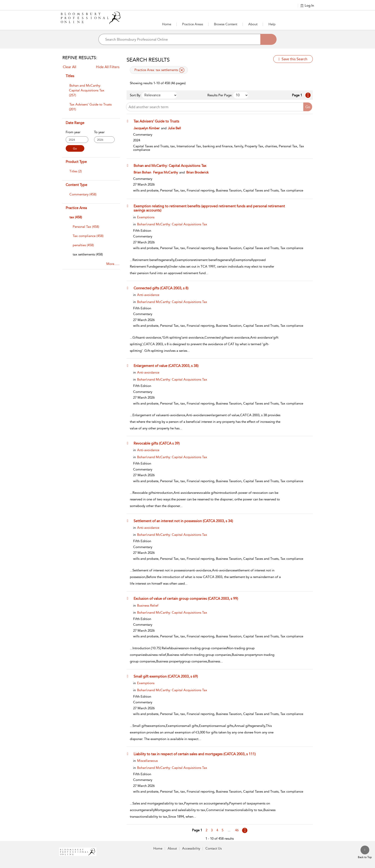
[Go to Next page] (308, 95)
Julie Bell (174, 128)
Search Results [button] (148, 60)
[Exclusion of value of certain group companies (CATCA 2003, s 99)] (188, 598)
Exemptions (146, 217)
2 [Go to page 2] (207, 830)
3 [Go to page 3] (212, 830)
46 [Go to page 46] (237, 830)
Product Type (76, 162)
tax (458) (76, 217)
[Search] (268, 39)
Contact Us (214, 848)
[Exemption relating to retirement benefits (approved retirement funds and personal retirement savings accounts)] (214, 208)
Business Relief (148, 605)
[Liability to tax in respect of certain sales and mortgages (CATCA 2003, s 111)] (197, 754)
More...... (113, 264)
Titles (70, 76)
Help (272, 24)
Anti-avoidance (148, 295)
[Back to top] (365, 852)
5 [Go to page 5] (223, 830)
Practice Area (76, 208)
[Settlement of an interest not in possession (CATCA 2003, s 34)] (185, 521)
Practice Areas (193, 24)
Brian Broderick (197, 172)
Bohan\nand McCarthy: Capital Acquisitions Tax (172, 224)
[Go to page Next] (245, 830)
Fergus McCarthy (166, 172)
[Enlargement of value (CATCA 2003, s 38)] (168, 366)
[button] (193, 24)
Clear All (70, 67)
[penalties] (83, 245)
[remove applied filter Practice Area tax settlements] (182, 70)
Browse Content (226, 24)
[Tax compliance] (88, 236)
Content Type (76, 185)
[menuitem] (91, 93)
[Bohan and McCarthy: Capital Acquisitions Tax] (172, 166)
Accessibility (191, 848)
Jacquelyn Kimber (147, 128)
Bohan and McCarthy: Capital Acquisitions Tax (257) (87, 90)
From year (73, 132)
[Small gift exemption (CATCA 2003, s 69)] (168, 676)
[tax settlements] (88, 254)
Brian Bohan (142, 172)
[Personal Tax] (86, 227)
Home (167, 24)
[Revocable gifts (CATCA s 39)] (159, 443)
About (253, 24)
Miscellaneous (147, 761)
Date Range (75, 123)
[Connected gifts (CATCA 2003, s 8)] (163, 288)
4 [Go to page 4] (217, 830)
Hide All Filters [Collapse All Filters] (108, 67)
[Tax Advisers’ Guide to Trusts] (159, 121)
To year (99, 132)
